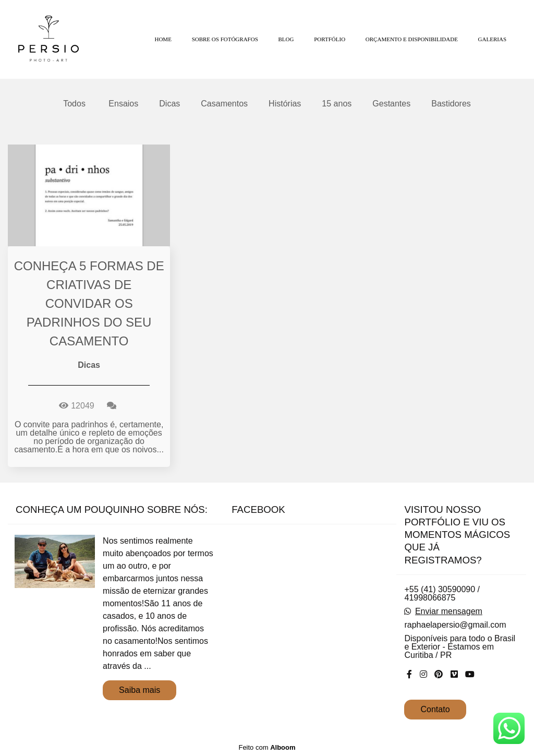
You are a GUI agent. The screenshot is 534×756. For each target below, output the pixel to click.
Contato (435, 709)
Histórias (285, 104)
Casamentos (224, 104)
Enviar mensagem (449, 611)
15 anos (337, 104)
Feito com (267, 747)
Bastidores (451, 104)
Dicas (169, 104)
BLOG (286, 39)
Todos (74, 104)
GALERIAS (492, 39)
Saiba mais (139, 690)
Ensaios (123, 104)
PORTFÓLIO (330, 39)
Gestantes (391, 104)
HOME (163, 39)
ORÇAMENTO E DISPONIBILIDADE (412, 39)
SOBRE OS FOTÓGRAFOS (225, 39)
